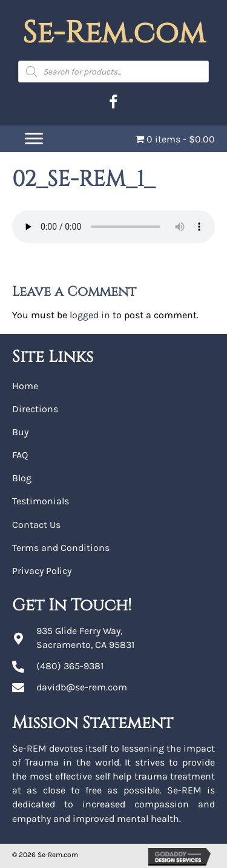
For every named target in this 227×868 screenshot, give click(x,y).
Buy (20, 432)
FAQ (20, 455)
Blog (22, 478)
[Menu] (34, 139)
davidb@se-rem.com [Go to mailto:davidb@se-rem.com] (82, 687)
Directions (35, 409)
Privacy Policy (42, 571)
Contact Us (36, 525)
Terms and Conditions (61, 548)
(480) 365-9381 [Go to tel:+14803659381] (70, 666)
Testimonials (41, 501)
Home (25, 386)
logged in (90, 315)
